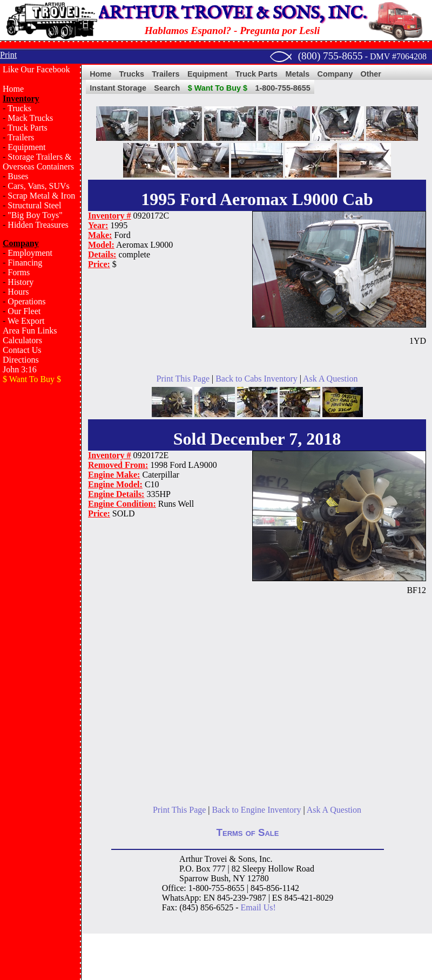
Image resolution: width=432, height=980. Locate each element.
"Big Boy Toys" (35, 215)
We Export (26, 321)
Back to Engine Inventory (257, 810)
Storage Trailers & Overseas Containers (38, 162)
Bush (220, 878)
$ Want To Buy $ (218, 88)
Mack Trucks (30, 118)
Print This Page (183, 379)
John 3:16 (20, 369)
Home (13, 89)
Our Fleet (24, 311)
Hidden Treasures (38, 225)
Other (371, 74)
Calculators (22, 340)
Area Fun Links (30, 331)
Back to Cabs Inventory (256, 379)
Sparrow (194, 878)
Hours (18, 292)
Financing (25, 263)
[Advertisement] (40, 564)
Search (167, 88)
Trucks (19, 108)
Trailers (21, 137)
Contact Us (22, 350)
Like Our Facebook (36, 69)
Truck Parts (28, 128)
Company (335, 74)
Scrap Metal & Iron (41, 196)
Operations (26, 301)
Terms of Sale (248, 832)
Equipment (26, 147)
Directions (21, 360)
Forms (19, 272)
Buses (18, 176)
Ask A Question (330, 379)
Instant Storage (118, 88)
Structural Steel (34, 205)
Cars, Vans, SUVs (38, 186)
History (21, 282)
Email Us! (258, 907)
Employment (30, 253)
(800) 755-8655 (330, 56)
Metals (297, 74)
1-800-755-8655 (282, 88)
